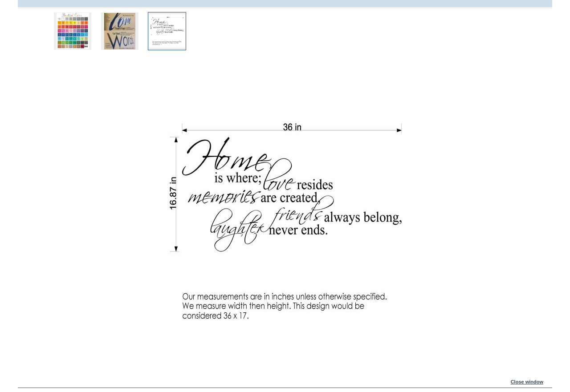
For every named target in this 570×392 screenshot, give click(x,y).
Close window (527, 382)
